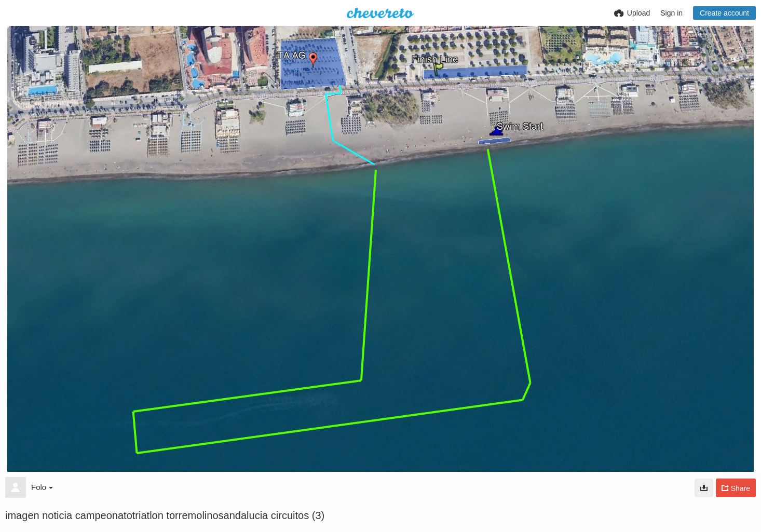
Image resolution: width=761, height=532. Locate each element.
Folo (42, 487)
